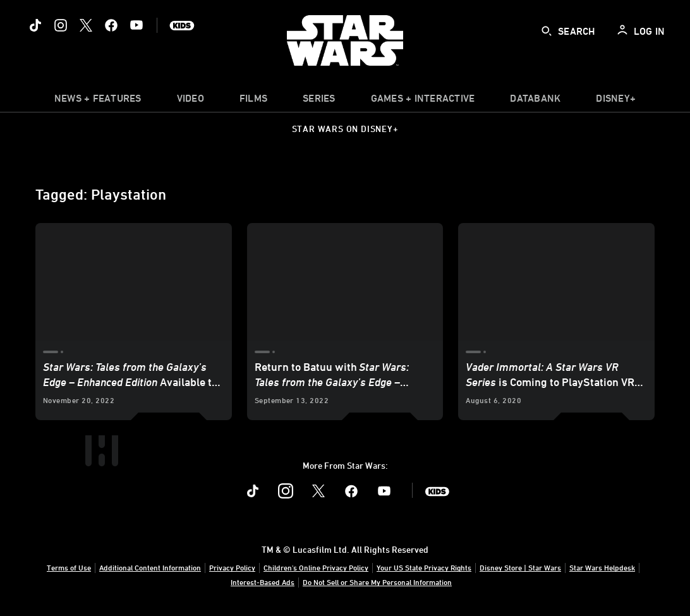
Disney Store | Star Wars (520, 567)
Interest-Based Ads (263, 582)
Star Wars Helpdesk (602, 567)
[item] (98, 101)
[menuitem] (191, 101)
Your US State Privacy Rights (424, 567)
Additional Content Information (150, 567)
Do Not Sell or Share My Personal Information (377, 582)
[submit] (547, 31)
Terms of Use (69, 567)
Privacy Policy (232, 567)
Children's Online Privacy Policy (316, 567)
